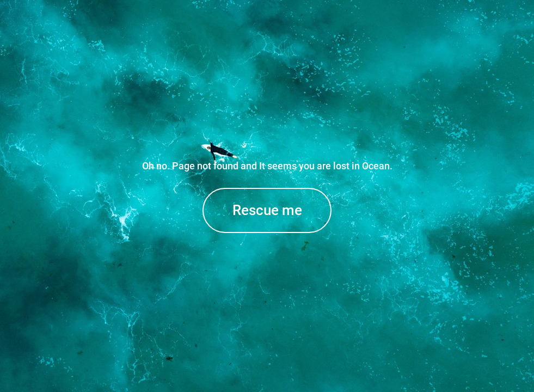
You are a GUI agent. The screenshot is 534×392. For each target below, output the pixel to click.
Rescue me (267, 210)
